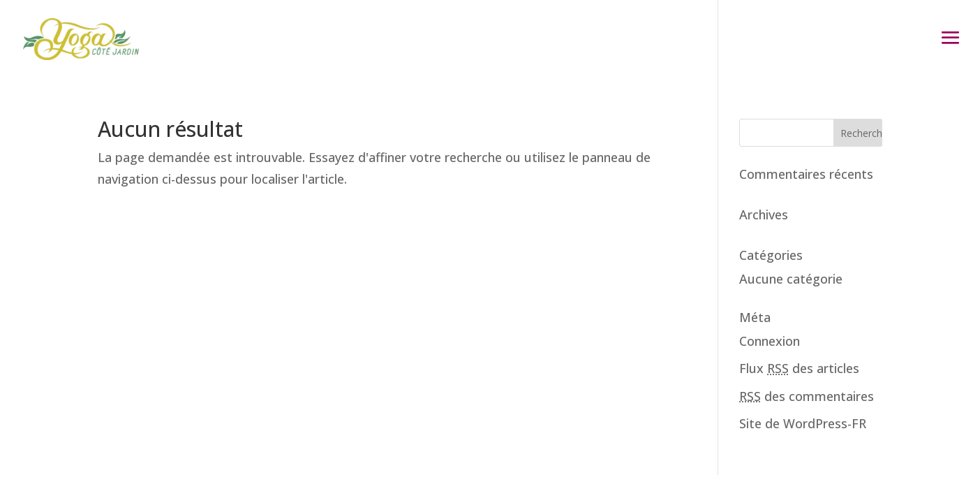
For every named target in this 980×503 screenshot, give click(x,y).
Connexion (770, 341)
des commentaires (807, 396)
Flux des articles (799, 368)
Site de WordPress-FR (803, 423)
